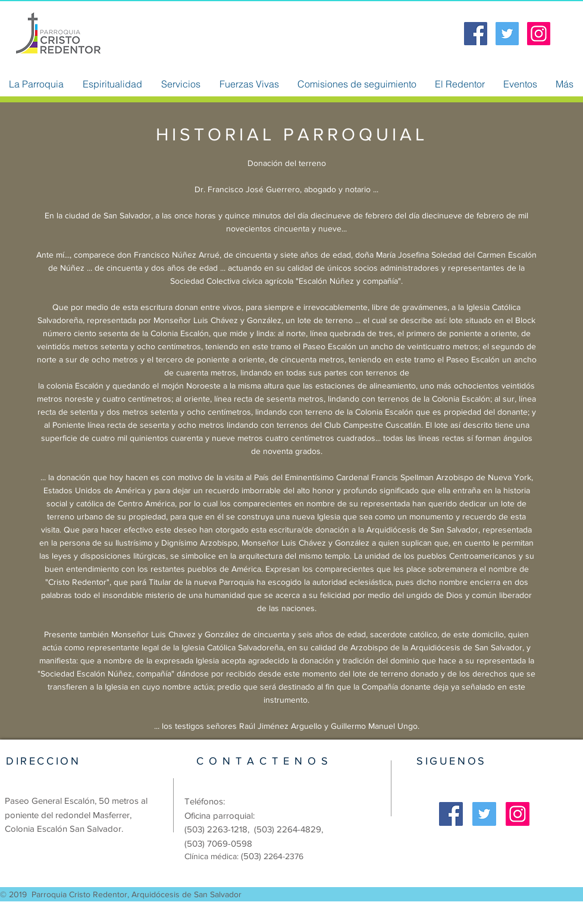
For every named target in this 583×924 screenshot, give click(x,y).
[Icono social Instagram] (539, 34)
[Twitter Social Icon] (507, 34)
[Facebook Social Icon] (476, 34)
